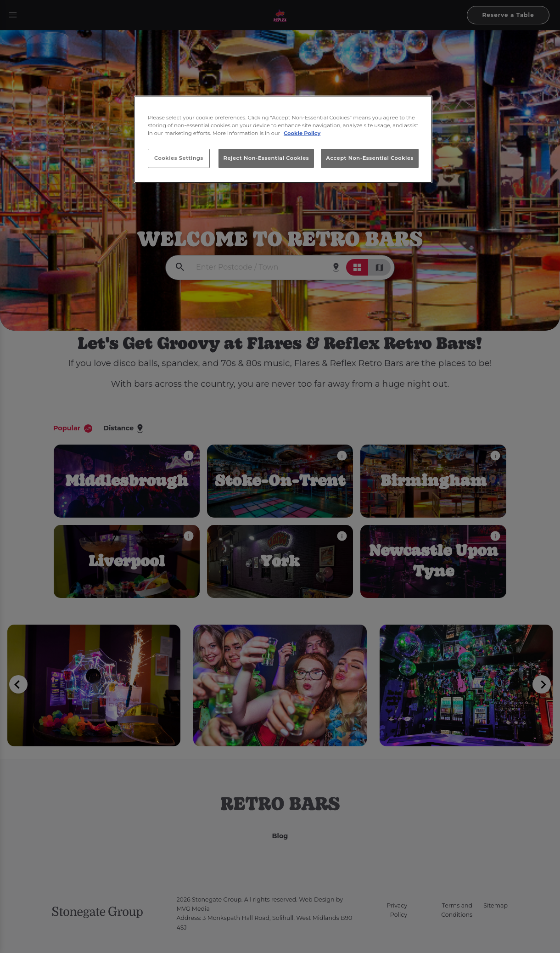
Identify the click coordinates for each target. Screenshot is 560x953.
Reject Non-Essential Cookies (266, 158)
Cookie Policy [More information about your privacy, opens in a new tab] (302, 133)
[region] (283, 140)
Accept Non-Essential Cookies (370, 158)
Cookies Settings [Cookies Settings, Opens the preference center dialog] (179, 158)
